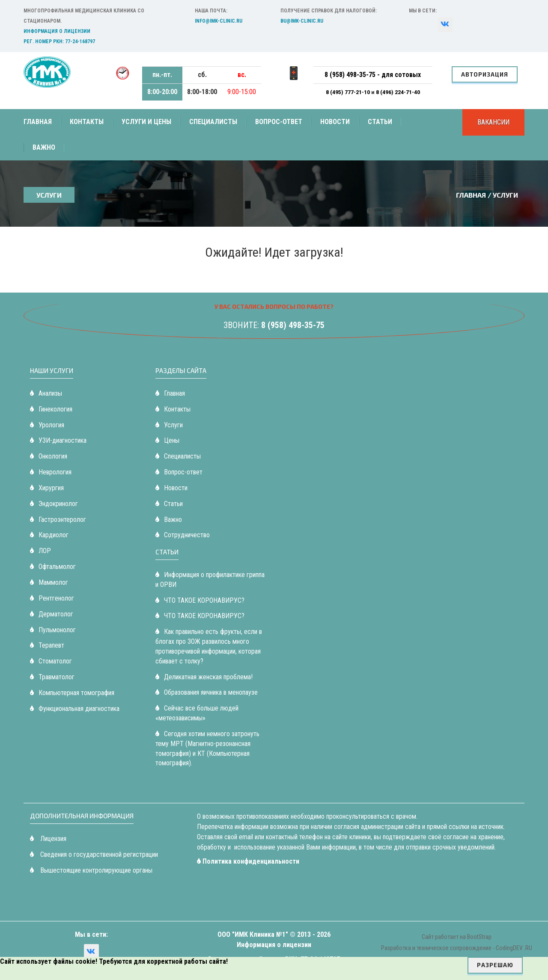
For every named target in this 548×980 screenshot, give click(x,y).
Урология (47, 425)
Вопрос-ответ (279, 122)
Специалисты (213, 122)
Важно (44, 147)
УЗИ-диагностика (58, 440)
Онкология (49, 456)
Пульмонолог (53, 630)
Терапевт (47, 645)
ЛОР (40, 551)
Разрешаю (495, 965)
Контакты (87, 122)
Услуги (169, 425)
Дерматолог (52, 614)
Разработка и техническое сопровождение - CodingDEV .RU (457, 948)
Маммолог (49, 582)
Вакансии (493, 122)
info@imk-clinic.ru (219, 21)
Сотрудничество (183, 535)
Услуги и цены (146, 122)
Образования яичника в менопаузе (207, 692)
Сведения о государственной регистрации (94, 854)
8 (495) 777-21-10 (348, 92)
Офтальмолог (53, 567)
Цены (167, 440)
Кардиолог (49, 535)
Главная (38, 122)
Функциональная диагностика (75, 709)
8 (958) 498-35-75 (293, 325)
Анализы (46, 393)
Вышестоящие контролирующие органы (91, 870)
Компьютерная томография (72, 693)
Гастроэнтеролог (58, 520)
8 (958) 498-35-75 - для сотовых (373, 75)
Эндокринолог (54, 504)
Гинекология (51, 409)
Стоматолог (51, 661)
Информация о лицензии (57, 31)
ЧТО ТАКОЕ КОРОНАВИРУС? (200, 600)
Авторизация (485, 74)
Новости (335, 122)
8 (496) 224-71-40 (398, 92)
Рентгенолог (52, 598)
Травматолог (52, 677)
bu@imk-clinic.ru (302, 21)
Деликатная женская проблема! (204, 677)
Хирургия (47, 488)
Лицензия (48, 839)
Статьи (380, 122)
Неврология (51, 472)
